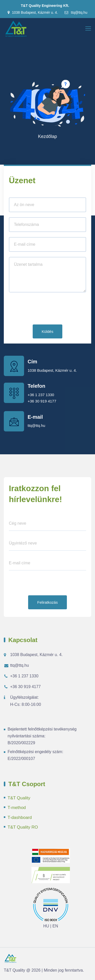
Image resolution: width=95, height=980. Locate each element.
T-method (17, 808)
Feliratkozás (48, 602)
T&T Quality (19, 798)
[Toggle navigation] (89, 29)
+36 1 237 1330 (41, 395)
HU (46, 926)
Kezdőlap (48, 136)
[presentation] (47, 309)
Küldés (48, 331)
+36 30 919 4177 (42, 401)
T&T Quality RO (23, 827)
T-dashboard (20, 818)
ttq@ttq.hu (76, 12)
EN (55, 926)
